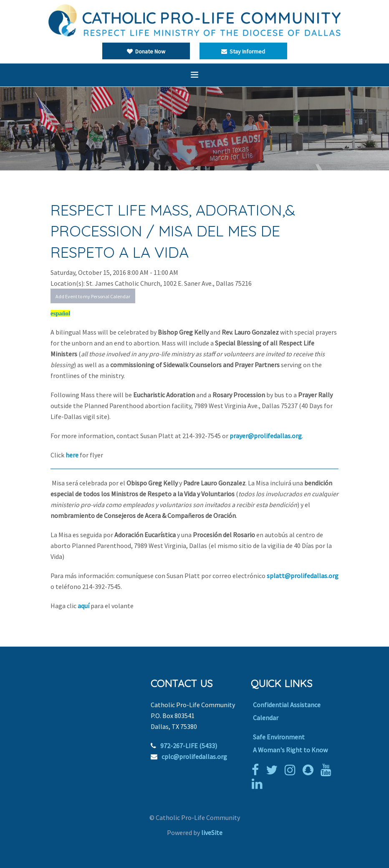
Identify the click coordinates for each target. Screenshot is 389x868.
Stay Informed (243, 51)
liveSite (212, 832)
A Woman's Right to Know (290, 750)
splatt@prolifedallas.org (303, 576)
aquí (84, 606)
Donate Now (146, 51)
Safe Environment (279, 737)
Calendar (266, 718)
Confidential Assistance (287, 705)
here (73, 455)
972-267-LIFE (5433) (189, 746)
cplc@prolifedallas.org (194, 756)
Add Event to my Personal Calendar (93, 296)
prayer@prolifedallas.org (266, 436)
